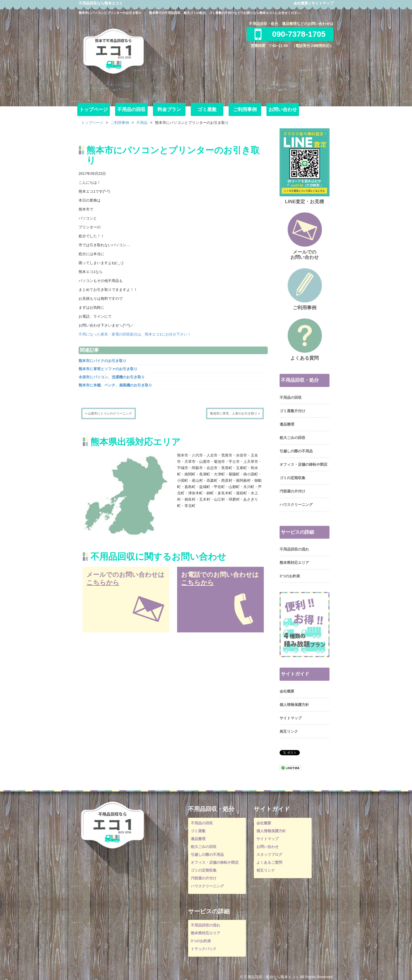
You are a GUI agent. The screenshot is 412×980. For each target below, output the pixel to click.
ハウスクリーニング (296, 505)
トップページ (94, 109)
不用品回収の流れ (294, 549)
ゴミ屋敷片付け (292, 411)
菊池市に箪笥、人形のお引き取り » (235, 413)
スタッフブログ (269, 855)
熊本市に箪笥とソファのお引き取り (108, 369)
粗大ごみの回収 (292, 438)
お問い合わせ (283, 109)
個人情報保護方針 (294, 705)
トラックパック (204, 949)
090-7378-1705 (290, 34)
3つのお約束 (290, 576)
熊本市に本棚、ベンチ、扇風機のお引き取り (115, 385)
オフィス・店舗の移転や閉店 (303, 464)
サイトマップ (322, 3)
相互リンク (289, 731)
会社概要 (301, 3)
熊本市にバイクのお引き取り (102, 361)
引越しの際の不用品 (296, 451)
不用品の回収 (131, 109)
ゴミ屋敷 (207, 109)
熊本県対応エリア (294, 563)
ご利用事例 (245, 109)
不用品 (142, 123)
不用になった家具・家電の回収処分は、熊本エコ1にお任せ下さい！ (135, 334)
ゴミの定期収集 (292, 478)
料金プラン (169, 109)
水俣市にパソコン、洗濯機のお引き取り (112, 377)
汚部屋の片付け (292, 491)
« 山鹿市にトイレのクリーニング (109, 413)
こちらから (103, 582)
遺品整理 (287, 424)
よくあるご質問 (269, 862)
